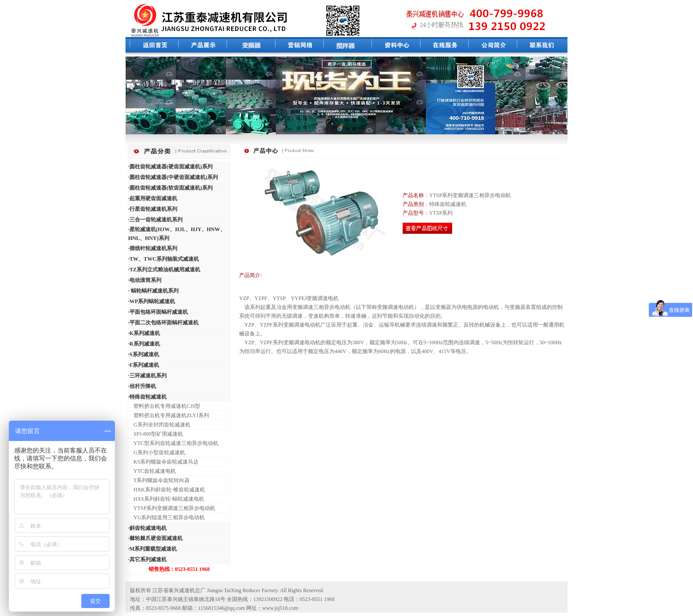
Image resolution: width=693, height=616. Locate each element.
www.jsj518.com (280, 608)
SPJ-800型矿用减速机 (156, 434)
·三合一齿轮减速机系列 (155, 220)
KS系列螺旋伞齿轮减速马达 (163, 462)
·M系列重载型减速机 (152, 549)
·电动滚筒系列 (145, 280)
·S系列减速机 (144, 354)
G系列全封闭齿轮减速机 (159, 425)
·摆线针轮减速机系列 (153, 248)
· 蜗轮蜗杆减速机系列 (153, 291)
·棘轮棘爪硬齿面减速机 (155, 538)
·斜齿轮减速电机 (147, 528)
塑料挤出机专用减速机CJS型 (164, 406)
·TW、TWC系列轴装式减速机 (164, 259)
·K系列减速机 (144, 333)
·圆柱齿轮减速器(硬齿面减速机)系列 (170, 167)
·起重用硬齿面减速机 (153, 198)
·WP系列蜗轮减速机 (152, 301)
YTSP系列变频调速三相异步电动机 (172, 508)
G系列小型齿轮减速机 (157, 452)
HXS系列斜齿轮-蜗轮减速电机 (166, 499)
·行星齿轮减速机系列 (153, 209)
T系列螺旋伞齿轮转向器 (159, 480)
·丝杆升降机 (142, 386)
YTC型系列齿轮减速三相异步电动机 (173, 443)
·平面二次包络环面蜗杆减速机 (163, 323)
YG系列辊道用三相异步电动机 (166, 517)
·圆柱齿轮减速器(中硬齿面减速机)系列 (173, 177)
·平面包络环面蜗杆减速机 (158, 312)
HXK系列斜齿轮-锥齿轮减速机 (167, 490)
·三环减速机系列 (147, 376)
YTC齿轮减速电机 (152, 471)
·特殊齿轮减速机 (147, 397)
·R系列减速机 (144, 344)
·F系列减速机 (144, 365)
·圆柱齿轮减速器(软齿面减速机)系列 (170, 188)
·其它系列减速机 (147, 559)
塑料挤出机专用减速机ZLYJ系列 (169, 415)
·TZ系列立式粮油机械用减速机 (164, 270)
